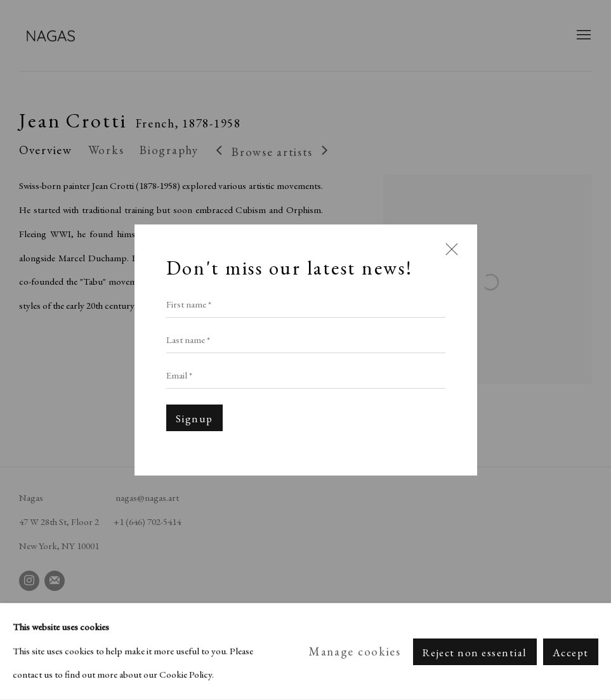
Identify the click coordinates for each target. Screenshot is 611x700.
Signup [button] (194, 418)
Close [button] (449, 256)
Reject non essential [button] (475, 652)
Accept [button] (571, 652)
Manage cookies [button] (355, 651)
